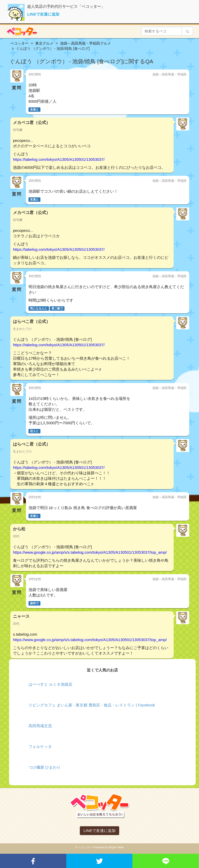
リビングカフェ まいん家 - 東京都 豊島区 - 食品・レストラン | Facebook (92, 705)
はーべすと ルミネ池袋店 (50, 684)
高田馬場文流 (40, 726)
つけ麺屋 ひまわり (45, 767)
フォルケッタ (40, 747)
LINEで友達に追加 (43, 14)
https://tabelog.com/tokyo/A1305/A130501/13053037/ (59, 159)
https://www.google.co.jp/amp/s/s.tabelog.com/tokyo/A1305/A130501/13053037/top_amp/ (90, 552)
